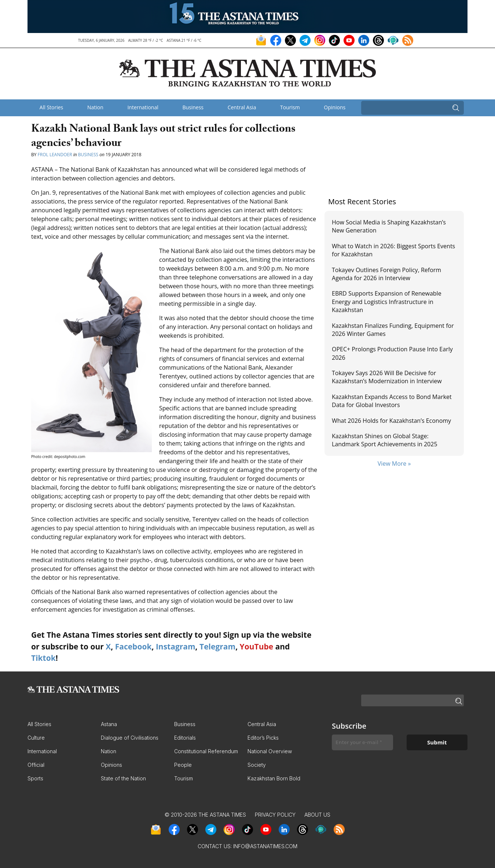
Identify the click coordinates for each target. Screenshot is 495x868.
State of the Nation (123, 778)
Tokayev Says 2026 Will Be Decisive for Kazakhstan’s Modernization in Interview (387, 377)
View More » (394, 464)
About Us (317, 815)
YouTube (257, 647)
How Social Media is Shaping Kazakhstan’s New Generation (389, 226)
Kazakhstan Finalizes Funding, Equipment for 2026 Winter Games (393, 330)
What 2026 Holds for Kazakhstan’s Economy (391, 421)
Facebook (133, 647)
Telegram (217, 647)
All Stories (51, 107)
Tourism (290, 107)
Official (36, 765)
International (143, 107)
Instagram (176, 647)
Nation (95, 107)
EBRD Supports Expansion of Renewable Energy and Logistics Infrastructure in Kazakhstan (387, 302)
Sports (35, 778)
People (183, 765)
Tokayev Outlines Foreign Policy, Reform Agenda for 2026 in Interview (386, 274)
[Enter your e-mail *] (362, 742)
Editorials (185, 738)
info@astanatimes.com (265, 846)
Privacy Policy (275, 815)
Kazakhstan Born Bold (274, 778)
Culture (36, 738)
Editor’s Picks (263, 738)
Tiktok (43, 658)
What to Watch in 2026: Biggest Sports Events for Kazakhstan (393, 250)
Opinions (335, 107)
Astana (109, 724)
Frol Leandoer (55, 155)
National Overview (270, 751)
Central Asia (242, 107)
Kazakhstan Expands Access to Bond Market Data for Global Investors (392, 401)
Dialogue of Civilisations (130, 738)
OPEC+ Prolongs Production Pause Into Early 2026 (392, 353)
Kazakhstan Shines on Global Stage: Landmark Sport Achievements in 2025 (385, 440)
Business (193, 107)
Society (257, 765)
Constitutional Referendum (206, 751)
